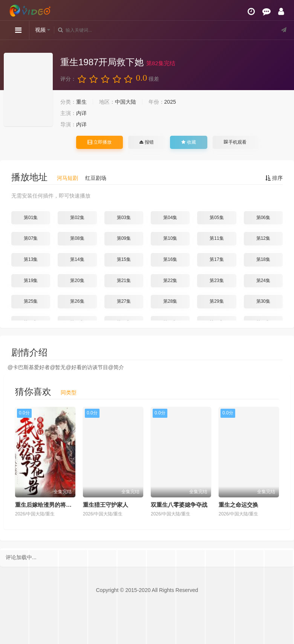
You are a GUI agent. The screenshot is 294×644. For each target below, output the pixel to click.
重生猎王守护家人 (106, 505)
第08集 (77, 238)
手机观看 (235, 142)
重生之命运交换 (238, 505)
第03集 (124, 218)
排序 (274, 178)
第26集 (77, 301)
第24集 (263, 281)
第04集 (170, 218)
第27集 (124, 301)
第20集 (77, 281)
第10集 (170, 238)
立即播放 (100, 142)
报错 (146, 142)
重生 (81, 102)
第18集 (263, 259)
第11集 (217, 238)
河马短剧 (67, 178)
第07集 (31, 238)
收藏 (188, 142)
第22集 (170, 281)
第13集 (31, 259)
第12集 (263, 238)
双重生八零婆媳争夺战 (179, 505)
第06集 (263, 218)
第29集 (217, 301)
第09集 (124, 238)
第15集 (124, 259)
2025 (170, 102)
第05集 (217, 218)
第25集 (31, 301)
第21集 (124, 281)
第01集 (31, 218)
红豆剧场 (96, 178)
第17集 (217, 259)
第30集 (263, 301)
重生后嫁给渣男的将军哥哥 (49, 505)
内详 (81, 113)
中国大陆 (126, 102)
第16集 (170, 259)
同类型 (69, 393)
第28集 (170, 301)
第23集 (217, 281)
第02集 (77, 218)
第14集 (77, 259)
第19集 (31, 281)
